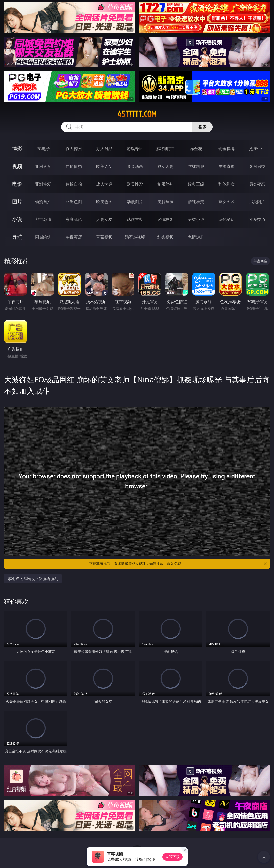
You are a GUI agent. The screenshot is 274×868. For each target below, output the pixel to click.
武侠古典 (135, 219)
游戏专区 (135, 149)
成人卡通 (104, 184)
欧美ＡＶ (104, 166)
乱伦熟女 (227, 184)
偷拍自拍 (74, 184)
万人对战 (104, 149)
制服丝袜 (165, 184)
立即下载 (172, 857)
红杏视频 (165, 237)
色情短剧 (196, 237)
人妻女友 (104, 219)
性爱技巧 (257, 219)
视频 (17, 166)
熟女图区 (227, 202)
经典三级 (196, 184)
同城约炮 (43, 237)
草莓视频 (104, 237)
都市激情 (43, 219)
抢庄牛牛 (257, 149)
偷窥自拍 (43, 202)
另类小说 (196, 219)
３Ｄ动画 (135, 166)
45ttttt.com (137, 114)
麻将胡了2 (165, 149)
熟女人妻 (165, 166)
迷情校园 (165, 219)
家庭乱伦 (74, 219)
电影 (17, 184)
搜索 (203, 127)
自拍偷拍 (74, 166)
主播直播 (227, 166)
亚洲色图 (74, 202)
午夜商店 (74, 237)
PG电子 (43, 149)
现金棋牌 (227, 149)
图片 (17, 202)
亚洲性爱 (43, 184)
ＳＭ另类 (257, 166)
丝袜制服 (196, 166)
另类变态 (257, 184)
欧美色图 (104, 202)
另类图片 (257, 202)
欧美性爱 (135, 184)
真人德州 (74, 149)
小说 (17, 219)
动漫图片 (135, 202)
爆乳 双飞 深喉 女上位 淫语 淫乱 (33, 579)
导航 (17, 237)
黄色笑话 (227, 219)
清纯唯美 (196, 202)
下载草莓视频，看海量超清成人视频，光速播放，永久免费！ (178, 564)
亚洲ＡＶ (43, 166)
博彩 (17, 149)
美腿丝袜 (165, 202)
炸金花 (196, 149)
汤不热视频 (135, 237)
